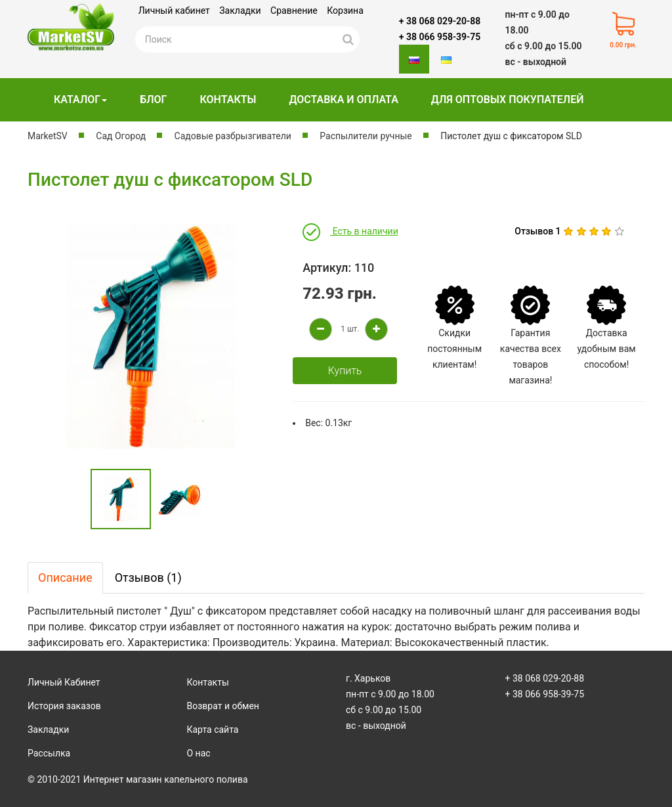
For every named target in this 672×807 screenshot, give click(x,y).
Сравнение (294, 11)
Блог (153, 99)
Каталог (80, 99)
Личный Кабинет (64, 682)
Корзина (345, 11)
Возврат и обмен (223, 706)
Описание (65, 578)
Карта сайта (213, 730)
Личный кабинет (174, 11)
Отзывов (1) (148, 578)
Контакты (228, 99)
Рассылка (49, 753)
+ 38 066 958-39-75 (440, 37)
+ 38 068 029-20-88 (440, 21)
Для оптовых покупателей (508, 99)
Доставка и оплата (343, 99)
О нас (199, 753)
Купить (345, 371)
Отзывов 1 (537, 231)
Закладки (240, 11)
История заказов (64, 706)
